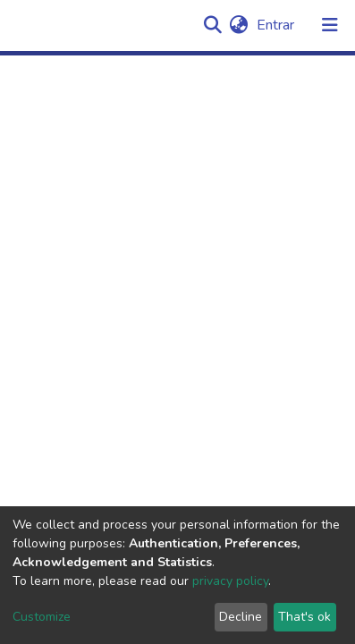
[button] (238, 25)
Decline (241, 617)
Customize (42, 617)
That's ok (304, 617)
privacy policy (230, 581)
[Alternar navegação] (330, 25)
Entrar (277, 25)
